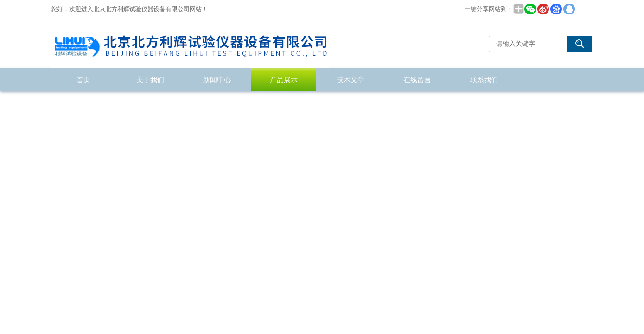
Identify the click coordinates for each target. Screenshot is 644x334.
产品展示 (284, 80)
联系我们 (484, 80)
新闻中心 (217, 80)
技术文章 (351, 80)
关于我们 (150, 80)
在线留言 (417, 80)
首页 (83, 80)
